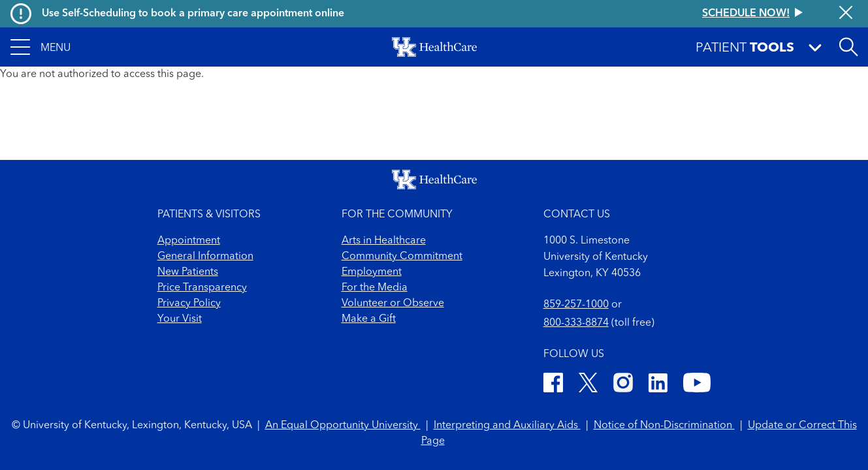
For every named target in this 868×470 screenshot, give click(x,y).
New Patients (188, 272)
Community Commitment (402, 257)
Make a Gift (369, 319)
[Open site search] (848, 47)
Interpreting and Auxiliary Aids (507, 426)
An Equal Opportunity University (343, 426)
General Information (205, 257)
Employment (372, 272)
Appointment (189, 241)
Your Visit (180, 319)
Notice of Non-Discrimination (664, 426)
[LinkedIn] (658, 385)
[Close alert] (846, 14)
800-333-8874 (576, 323)
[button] (40, 47)
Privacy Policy (189, 304)
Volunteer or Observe (393, 304)
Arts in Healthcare (384, 241)
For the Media (375, 288)
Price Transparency (202, 288)
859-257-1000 (576, 305)
